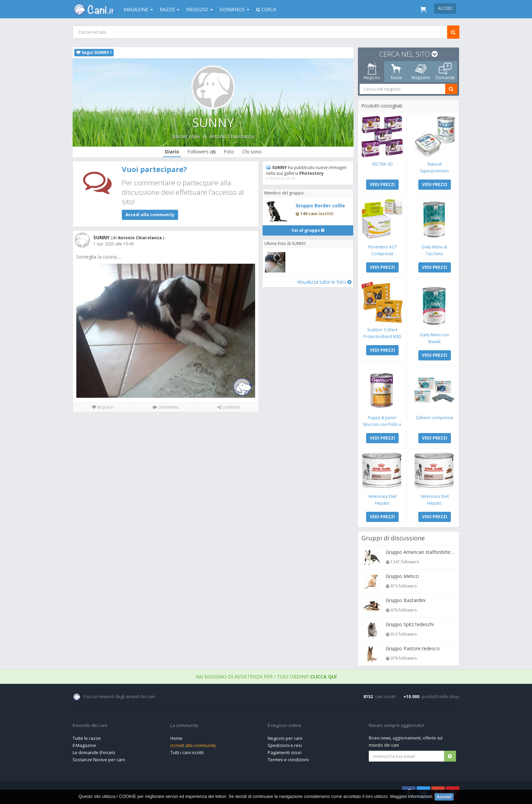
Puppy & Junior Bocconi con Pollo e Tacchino (382, 424)
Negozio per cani (285, 738)
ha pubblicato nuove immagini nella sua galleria (306, 170)
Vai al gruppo (308, 230)
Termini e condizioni (288, 760)
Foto (229, 152)
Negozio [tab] (372, 72)
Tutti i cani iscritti (187, 752)
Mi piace (102, 407)
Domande (234, 9)
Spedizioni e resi (285, 745)
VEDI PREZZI (382, 184)
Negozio (199, 9)
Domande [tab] (445, 72)
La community (184, 726)
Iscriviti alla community (193, 745)
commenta (166, 407)
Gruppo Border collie (320, 205)
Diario (172, 152)
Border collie (186, 136)
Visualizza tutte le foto (324, 282)
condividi (229, 407)
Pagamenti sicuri (285, 752)
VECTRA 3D (382, 164)
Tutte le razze (87, 738)
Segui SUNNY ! (94, 52)
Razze (170, 9)
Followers (201, 152)
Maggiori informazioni (411, 796)
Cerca (266, 9)
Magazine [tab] (421, 72)
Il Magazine (84, 745)
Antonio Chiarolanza (232, 136)
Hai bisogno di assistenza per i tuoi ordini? (266, 677)
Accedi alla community (150, 215)
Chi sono (252, 152)
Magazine (138, 9)
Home (176, 738)
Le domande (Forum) (94, 752)
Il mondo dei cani (90, 726)
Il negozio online (284, 726)
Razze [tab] (396, 72)
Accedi (445, 8)
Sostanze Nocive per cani (99, 760)
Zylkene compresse (434, 418)
